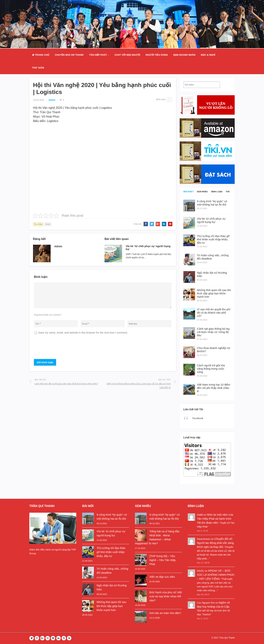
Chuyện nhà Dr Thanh (69, 55)
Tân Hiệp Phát (98, 55)
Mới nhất (188, 192)
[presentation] (62, 348)
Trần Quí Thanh (227, 638)
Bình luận (217, 192)
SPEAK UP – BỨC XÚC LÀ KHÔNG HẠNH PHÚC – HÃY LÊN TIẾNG (216, 575)
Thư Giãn (38, 68)
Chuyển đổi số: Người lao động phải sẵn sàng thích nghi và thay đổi (215, 543)
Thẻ (228, 192)
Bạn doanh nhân (184, 55)
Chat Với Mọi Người (127, 55)
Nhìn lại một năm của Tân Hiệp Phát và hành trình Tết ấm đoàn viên (215, 519)
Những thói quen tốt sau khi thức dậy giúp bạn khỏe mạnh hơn (111, 606)
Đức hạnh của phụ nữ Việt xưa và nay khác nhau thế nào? (166, 596)
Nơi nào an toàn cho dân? (165, 613)
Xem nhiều (202, 192)
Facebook (198, 418)
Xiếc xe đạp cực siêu (162, 577)
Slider (48, 224)
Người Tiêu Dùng (157, 55)
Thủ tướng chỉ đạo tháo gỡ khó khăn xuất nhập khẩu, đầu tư (111, 552)
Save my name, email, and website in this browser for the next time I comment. (83, 333)
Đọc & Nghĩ (208, 55)
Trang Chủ (41, 55)
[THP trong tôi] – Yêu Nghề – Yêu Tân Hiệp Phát (163, 560)
